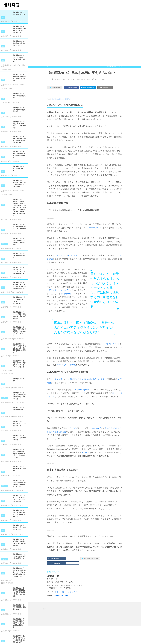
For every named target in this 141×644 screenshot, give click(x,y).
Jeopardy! (97, 428)
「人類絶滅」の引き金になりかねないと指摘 (85, 379)
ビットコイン (64, 290)
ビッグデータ (66, 294)
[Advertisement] (87, 614)
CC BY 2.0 (68, 99)
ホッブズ (60, 255)
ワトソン (73, 428)
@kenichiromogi (61, 595)
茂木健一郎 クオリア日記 (66, 592)
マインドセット (113, 344)
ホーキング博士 (57, 379)
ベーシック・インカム (66, 365)
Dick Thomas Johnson (58, 99)
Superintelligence (82, 390)
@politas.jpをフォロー (90, 559)
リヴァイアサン (75, 255)
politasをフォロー (57, 563)
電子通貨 (53, 290)
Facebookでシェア (57, 558)
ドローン (85, 453)
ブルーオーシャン (93, 228)
